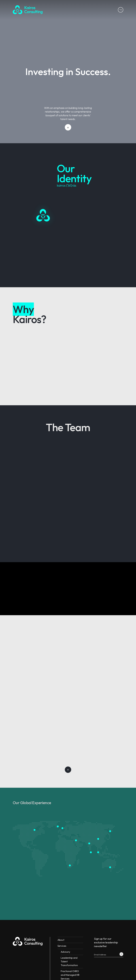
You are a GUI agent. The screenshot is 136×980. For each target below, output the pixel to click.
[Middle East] (76, 840)
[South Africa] (70, 865)
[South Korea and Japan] (110, 831)
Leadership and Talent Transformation (69, 962)
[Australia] (110, 867)
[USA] (35, 830)
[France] (62, 828)
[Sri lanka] (91, 852)
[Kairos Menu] (121, 10)
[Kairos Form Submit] (121, 954)
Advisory (65, 952)
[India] (89, 843)
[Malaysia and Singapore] (98, 852)
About (61, 940)
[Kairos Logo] (28, 10)
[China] (98, 839)
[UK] (58, 827)
